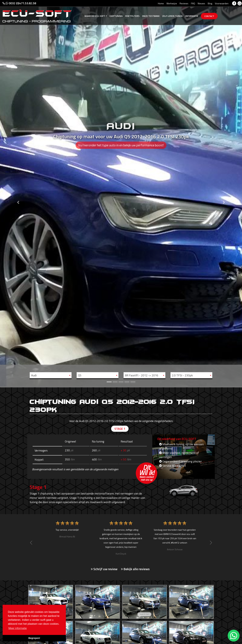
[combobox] (51, 375)
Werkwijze (172, 3)
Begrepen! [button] (34, 638)
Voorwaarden (222, 3)
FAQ (193, 3)
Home (161, 3)
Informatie (192, 16)
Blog (210, 3)
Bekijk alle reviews (135, 569)
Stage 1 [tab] (120, 429)
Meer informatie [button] (18, 628)
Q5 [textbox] (80, 375)
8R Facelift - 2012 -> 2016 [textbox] (142, 375)
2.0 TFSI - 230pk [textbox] (182, 375)
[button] (18, 193)
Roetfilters (132, 16)
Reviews (184, 3)
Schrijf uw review (104, 569)
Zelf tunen (172, 16)
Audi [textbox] (34, 375)
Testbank (151, 16)
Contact (209, 16)
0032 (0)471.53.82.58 (19, 3)
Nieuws (201, 3)
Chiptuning (116, 16)
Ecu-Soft (96, 16)
